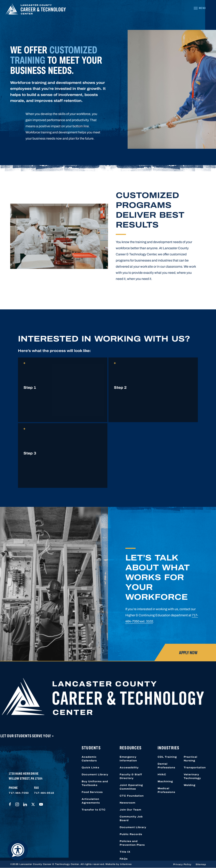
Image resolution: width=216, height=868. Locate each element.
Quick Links (90, 768)
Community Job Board (131, 818)
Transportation (195, 768)
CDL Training (167, 757)
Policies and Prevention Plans (132, 843)
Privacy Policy (182, 864)
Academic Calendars (89, 759)
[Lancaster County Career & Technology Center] (36, 10)
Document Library (95, 774)
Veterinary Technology (192, 776)
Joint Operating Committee (131, 787)
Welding (190, 785)
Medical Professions (166, 790)
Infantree (126, 864)
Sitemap (201, 864)
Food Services (92, 792)
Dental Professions (166, 766)
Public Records (131, 834)
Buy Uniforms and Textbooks (95, 783)
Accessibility (129, 768)
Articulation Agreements (91, 801)
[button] (63, 390)
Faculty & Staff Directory (131, 776)
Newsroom (127, 803)
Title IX (125, 852)
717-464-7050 (19, 793)
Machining (165, 781)
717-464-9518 (44, 793)
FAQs (124, 859)
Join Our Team (130, 810)
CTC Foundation (132, 796)
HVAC (162, 774)
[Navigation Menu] (200, 8)
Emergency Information (128, 759)
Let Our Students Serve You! (26, 736)
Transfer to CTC (94, 810)
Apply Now (188, 653)
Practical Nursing (190, 759)
